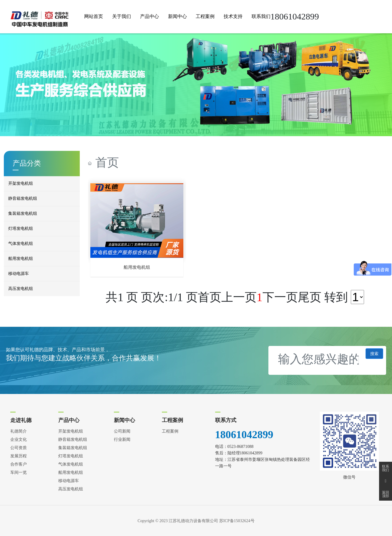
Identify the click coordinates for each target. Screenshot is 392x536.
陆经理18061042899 (245, 453)
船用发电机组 (137, 267)
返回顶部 (386, 494)
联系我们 (386, 468)
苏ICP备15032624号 (237, 521)
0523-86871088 (241, 447)
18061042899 (244, 435)
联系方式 (226, 420)
